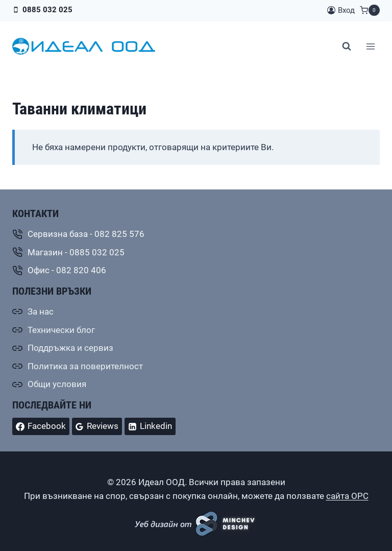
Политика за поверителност (85, 366)
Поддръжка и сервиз (70, 348)
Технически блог (61, 330)
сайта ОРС (347, 496)
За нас (41, 312)
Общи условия (57, 384)
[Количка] (370, 10)
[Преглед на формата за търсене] (347, 46)
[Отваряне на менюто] (370, 46)
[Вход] (341, 10)
